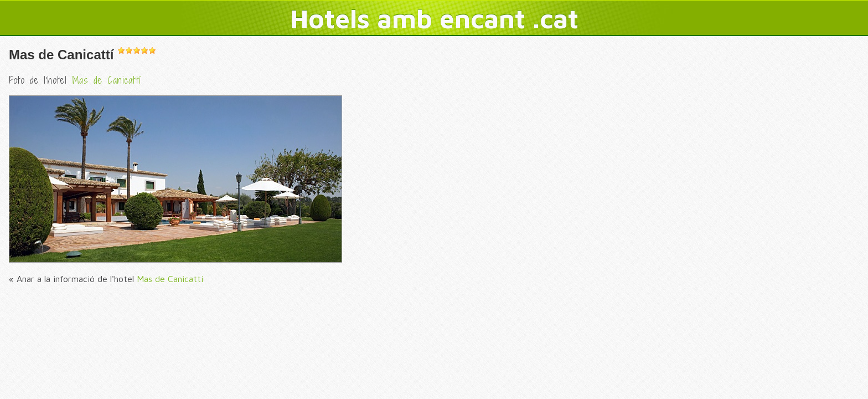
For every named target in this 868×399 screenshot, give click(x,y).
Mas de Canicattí (61, 55)
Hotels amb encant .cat (434, 18)
